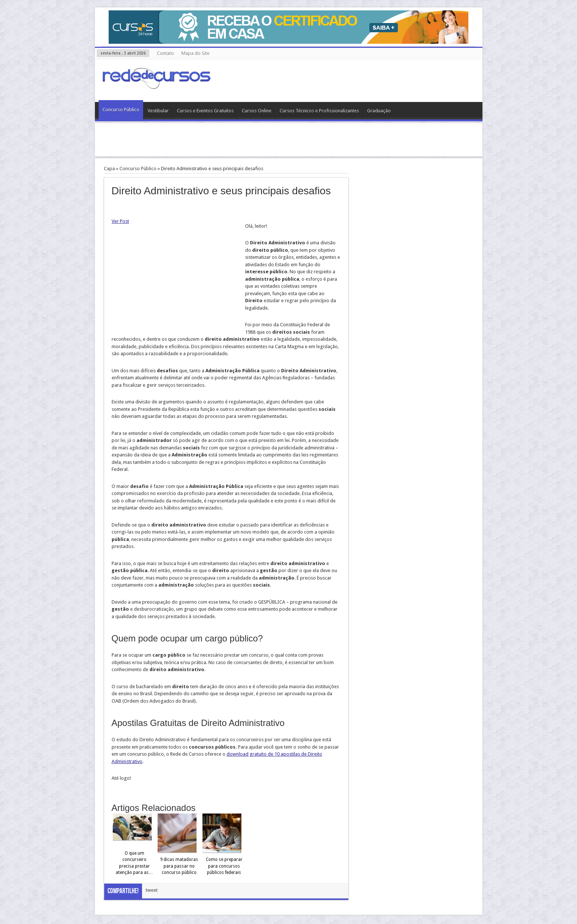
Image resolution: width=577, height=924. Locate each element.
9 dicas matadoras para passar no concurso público (179, 866)
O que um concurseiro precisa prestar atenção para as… (134, 863)
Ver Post (120, 221)
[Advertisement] (288, 140)
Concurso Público (121, 110)
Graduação (379, 111)
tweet (152, 890)
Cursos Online (257, 111)
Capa (109, 169)
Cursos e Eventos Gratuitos (205, 111)
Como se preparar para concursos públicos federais (224, 866)
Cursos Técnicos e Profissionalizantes (319, 111)
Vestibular (158, 111)
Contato (165, 53)
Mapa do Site (195, 53)
